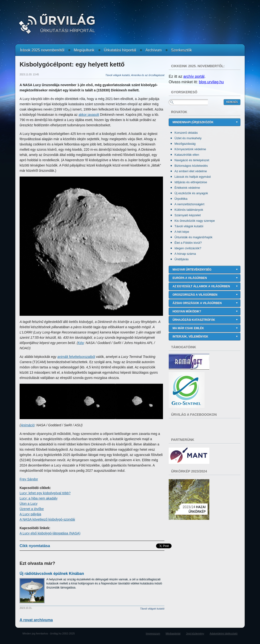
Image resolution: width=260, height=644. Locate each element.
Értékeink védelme (187, 188)
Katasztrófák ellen (187, 155)
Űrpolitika (181, 199)
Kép (81, 343)
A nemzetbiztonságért (189, 204)
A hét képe (182, 232)
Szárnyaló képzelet (188, 215)
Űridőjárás (181, 259)
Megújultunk (84, 50)
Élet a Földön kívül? (188, 243)
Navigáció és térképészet (192, 160)
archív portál (194, 76)
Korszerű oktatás (186, 133)
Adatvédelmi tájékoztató (224, 633)
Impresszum (153, 633)
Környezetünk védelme (190, 149)
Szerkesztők (181, 50)
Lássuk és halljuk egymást (193, 177)
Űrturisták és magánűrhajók (193, 237)
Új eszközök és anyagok (191, 193)
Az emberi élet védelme (191, 171)
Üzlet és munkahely (188, 138)
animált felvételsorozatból (76, 357)
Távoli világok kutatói (189, 226)
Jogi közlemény (195, 633)
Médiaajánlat (173, 633)
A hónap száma (185, 254)
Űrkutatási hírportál (120, 50)
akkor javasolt (89, 115)
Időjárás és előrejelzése (191, 182)
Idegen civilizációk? (188, 248)
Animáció (28, 425)
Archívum (154, 50)
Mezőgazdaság (185, 144)
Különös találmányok (189, 210)
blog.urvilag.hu (211, 82)
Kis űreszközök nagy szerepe (195, 221)
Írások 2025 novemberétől (42, 50)
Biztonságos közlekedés (191, 166)
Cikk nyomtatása (35, 546)
